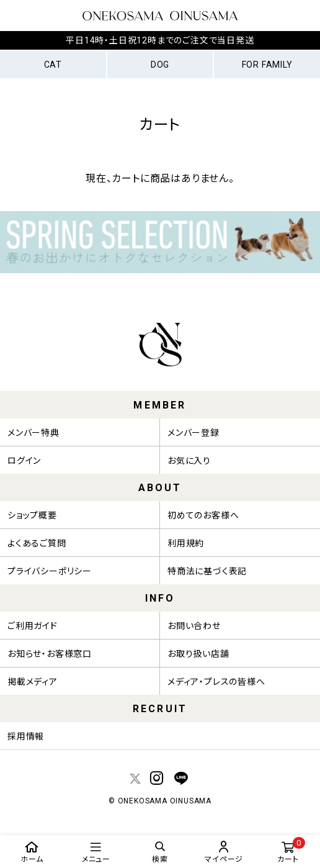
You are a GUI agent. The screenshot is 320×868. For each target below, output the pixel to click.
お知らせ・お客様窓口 (50, 654)
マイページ (224, 852)
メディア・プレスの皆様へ (216, 682)
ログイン (24, 461)
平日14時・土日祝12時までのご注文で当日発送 (160, 40)
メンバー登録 (193, 433)
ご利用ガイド (33, 626)
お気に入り (189, 461)
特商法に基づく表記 (207, 571)
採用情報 (26, 736)
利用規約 (186, 543)
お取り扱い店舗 (198, 654)
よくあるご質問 (37, 543)
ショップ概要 (32, 515)
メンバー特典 (33, 433)
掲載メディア (33, 682)
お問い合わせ (194, 626)
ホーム (32, 852)
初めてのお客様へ (203, 515)
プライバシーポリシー (50, 571)
